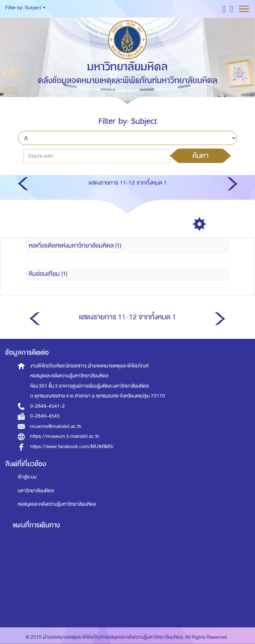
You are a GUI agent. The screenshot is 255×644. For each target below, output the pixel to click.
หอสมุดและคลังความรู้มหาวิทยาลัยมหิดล (57, 504)
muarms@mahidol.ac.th (56, 426)
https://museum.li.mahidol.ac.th (65, 436)
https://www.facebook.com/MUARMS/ (72, 446)
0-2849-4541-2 (47, 406)
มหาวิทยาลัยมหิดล (36, 491)
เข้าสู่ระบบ (27, 477)
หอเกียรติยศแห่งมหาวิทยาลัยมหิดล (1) (75, 246)
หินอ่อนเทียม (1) (48, 274)
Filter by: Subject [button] (25, 8)
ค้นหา (200, 156)
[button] (224, 9)
